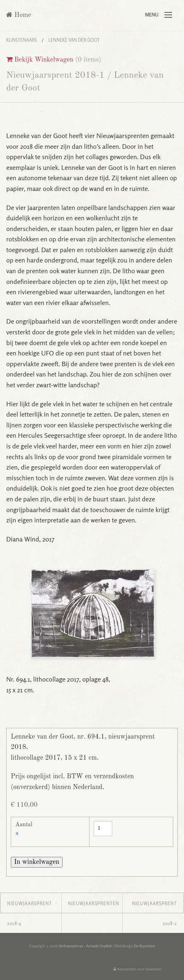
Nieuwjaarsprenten (94, 904)
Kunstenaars (22, 40)
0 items (88, 60)
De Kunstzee (144, 946)
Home (19, 15)
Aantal (24, 825)
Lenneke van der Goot (74, 40)
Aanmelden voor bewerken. (138, 969)
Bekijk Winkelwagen (40, 60)
